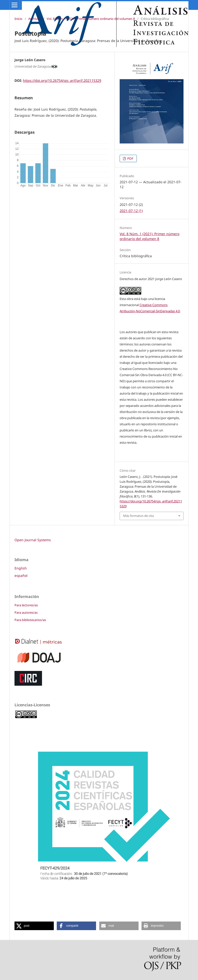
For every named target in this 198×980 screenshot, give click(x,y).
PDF (130, 158)
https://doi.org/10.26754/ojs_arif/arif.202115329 (62, 80)
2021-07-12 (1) (131, 211)
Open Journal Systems (33, 540)
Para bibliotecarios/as (30, 620)
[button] (34, 926)
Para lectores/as (26, 605)
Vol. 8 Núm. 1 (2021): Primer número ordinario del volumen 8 (91, 19)
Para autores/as (26, 612)
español (21, 575)
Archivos (35, 19)
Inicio (18, 19)
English (21, 568)
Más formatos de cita (138, 516)
